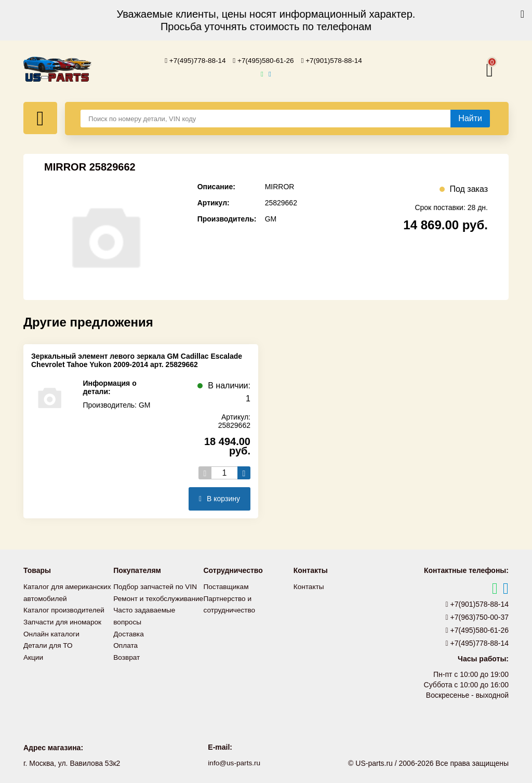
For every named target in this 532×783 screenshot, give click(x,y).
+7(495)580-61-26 (263, 60)
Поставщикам (227, 586)
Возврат (127, 666)
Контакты (309, 586)
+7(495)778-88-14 (193, 60)
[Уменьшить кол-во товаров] (205, 472)
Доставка (129, 643)
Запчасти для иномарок (63, 632)
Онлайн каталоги (52, 643)
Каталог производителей (65, 620)
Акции (34, 666)
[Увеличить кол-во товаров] (244, 472)
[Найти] (470, 118)
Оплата (126, 655)
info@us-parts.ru (234, 762)
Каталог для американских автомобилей (47, 597)
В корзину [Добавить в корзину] (220, 498)
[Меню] (40, 118)
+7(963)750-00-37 (477, 617)
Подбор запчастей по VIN (156, 586)
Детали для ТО (49, 655)
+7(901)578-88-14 (334, 60)
